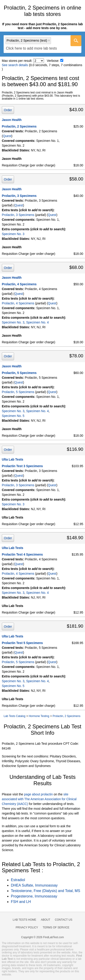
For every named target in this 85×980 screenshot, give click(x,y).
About (45, 920)
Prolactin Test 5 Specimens (22, 643)
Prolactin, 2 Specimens (19, 126)
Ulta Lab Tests (13, 459)
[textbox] (31, 49)
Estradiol (18, 880)
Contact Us (64, 920)
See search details (15, 65)
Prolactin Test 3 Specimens (22, 466)
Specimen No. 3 (13, 234)
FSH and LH (21, 902)
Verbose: (53, 61)
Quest (7, 136)
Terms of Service (56, 927)
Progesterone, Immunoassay (34, 896)
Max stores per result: (17, 61)
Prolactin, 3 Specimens (19, 196)
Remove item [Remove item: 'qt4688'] (49, 40)
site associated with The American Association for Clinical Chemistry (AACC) (39, 799)
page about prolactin (38, 794)
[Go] (76, 41)
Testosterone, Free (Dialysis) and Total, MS (46, 891)
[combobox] (42, 44)
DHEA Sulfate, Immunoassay (34, 885)
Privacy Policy (27, 927)
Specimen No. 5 (13, 416)
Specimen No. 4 (37, 322)
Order (8, 110)
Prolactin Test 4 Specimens (22, 554)
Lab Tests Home (24, 920)
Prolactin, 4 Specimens (19, 284)
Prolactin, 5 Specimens (19, 373)
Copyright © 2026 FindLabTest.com (42, 937)
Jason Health (12, 120)
